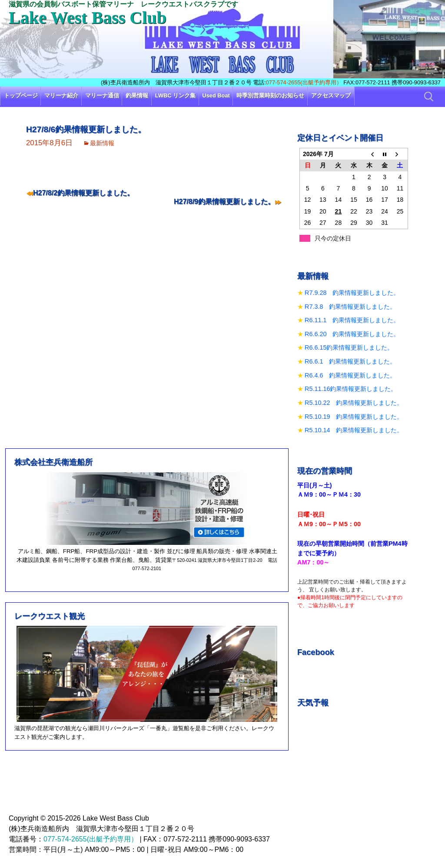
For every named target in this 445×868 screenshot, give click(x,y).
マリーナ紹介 (61, 95)
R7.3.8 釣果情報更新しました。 (350, 307)
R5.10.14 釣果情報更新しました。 (354, 430)
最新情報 (102, 143)
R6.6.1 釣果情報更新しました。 (350, 361)
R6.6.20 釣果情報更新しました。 (352, 334)
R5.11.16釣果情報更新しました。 (351, 389)
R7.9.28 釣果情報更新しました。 (352, 293)
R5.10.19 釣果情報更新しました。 (354, 417)
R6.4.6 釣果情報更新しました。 (350, 375)
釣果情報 (137, 95)
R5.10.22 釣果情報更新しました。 (354, 403)
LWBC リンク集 (175, 95)
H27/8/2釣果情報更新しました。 (83, 193)
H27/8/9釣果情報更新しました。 (224, 202)
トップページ (21, 95)
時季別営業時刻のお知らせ (270, 95)
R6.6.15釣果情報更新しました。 (349, 347)
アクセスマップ (331, 95)
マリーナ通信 (102, 95)
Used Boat (216, 95)
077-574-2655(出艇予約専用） (304, 82)
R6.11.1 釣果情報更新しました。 (352, 320)
